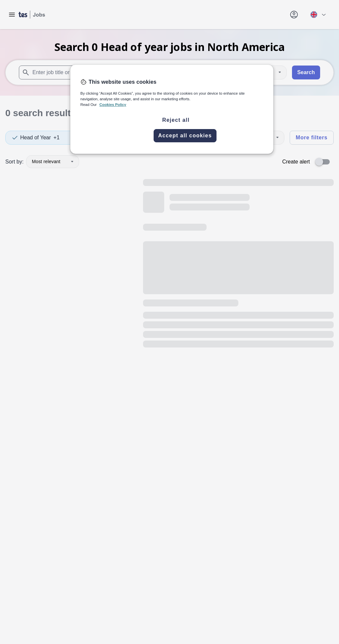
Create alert (296, 162)
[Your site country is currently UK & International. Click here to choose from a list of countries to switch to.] (318, 15)
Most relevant (53, 161)
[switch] (324, 162)
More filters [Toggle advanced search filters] (312, 138)
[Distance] (267, 72)
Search (306, 72)
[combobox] (92, 72)
